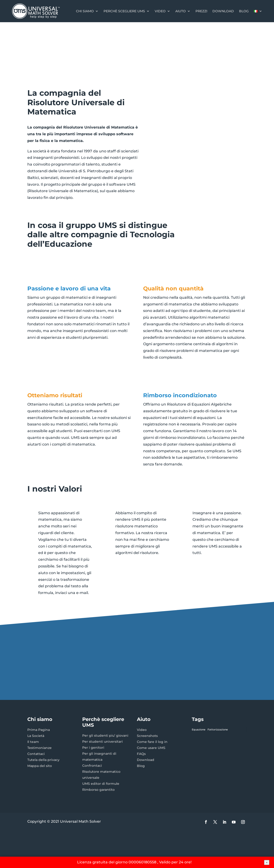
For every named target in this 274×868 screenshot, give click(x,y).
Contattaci (36, 754)
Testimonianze (39, 748)
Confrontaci (92, 766)
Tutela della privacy (43, 760)
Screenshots (147, 736)
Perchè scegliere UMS (124, 11)
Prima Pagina (39, 730)
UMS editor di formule (101, 784)
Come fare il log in (152, 742)
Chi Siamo (85, 11)
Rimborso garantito (98, 790)
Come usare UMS (151, 748)
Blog (244, 11)
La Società (36, 736)
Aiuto (181, 11)
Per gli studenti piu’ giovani (105, 736)
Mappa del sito (40, 766)
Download (223, 11)
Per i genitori (93, 748)
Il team (33, 742)
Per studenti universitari (102, 742)
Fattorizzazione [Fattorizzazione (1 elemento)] (218, 730)
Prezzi (201, 11)
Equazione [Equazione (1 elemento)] (199, 730)
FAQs (141, 754)
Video (160, 11)
